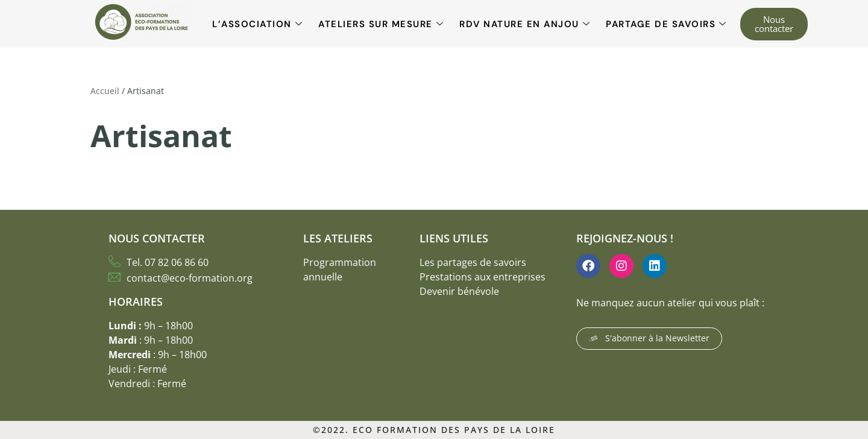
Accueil (105, 91)
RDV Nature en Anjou (525, 24)
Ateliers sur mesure (381, 24)
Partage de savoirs (666, 24)
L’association (257, 24)
